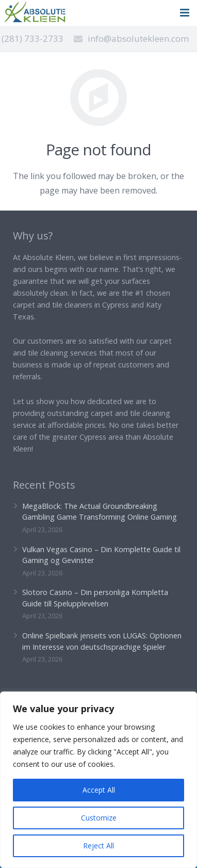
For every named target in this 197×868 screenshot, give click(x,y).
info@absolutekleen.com (138, 38)
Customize (99, 818)
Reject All (98, 846)
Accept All (99, 790)
